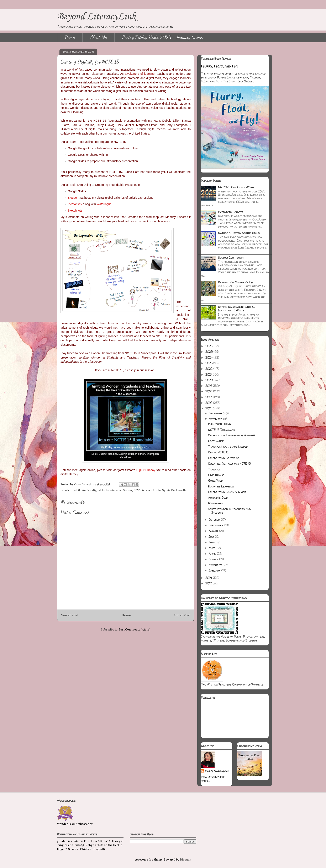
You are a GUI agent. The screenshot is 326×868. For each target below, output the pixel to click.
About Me (98, 37)
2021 (209, 374)
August (214, 531)
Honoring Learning (221, 486)
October (215, 520)
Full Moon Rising (219, 424)
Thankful (214, 469)
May (212, 548)
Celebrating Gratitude (224, 458)
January (215, 570)
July (212, 537)
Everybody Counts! (230, 212)
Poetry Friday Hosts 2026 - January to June (163, 37)
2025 (209, 352)
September (217, 525)
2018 (209, 391)
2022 (209, 369)
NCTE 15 (139, 490)
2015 (209, 408)
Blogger (185, 860)
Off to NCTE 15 (219, 452)
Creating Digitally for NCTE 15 (229, 463)
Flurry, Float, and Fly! (219, 66)
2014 (209, 578)
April (213, 554)
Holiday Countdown (231, 258)
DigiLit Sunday (81, 490)
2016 (209, 403)
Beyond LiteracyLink (96, 17)
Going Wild (215, 481)
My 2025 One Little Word (236, 187)
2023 (209, 363)
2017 (209, 397)
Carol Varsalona (217, 771)
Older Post (182, 615)
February (216, 565)
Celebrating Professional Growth (232, 435)
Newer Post (70, 615)
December (216, 413)
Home (70, 37)
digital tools (100, 490)
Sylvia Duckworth (174, 490)
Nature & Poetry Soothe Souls (239, 233)
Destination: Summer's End (236, 282)
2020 (210, 380)
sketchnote (153, 490)
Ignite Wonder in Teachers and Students (229, 511)
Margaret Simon (121, 490)
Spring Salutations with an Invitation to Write (237, 309)
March (214, 559)
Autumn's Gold (218, 498)
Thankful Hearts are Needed (228, 446)
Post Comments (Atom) (135, 630)
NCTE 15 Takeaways (222, 430)
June (212, 542)
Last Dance (216, 441)
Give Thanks (216, 475)
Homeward (215, 503)
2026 (210, 346)
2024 (209, 357)
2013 (209, 583)
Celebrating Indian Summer (227, 492)
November (216, 419)
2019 (209, 386)
